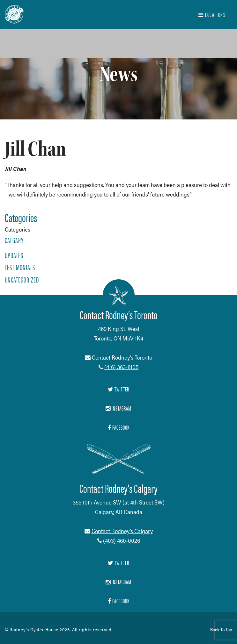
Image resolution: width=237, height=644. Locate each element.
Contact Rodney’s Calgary (122, 531)
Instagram (118, 582)
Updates (14, 255)
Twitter (118, 563)
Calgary (14, 240)
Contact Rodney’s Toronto (122, 357)
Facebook (119, 601)
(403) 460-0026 (122, 540)
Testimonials (20, 267)
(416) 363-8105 (121, 367)
